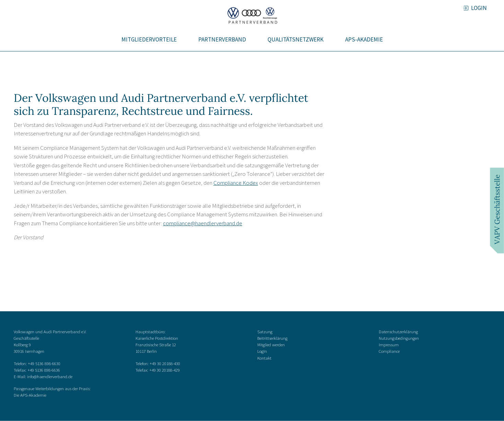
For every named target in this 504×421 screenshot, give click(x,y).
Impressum (389, 345)
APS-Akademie (364, 39)
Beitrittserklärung (272, 338)
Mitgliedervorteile (149, 39)
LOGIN (478, 8)
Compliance (389, 351)
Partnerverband (222, 39)
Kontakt (264, 358)
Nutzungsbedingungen (399, 338)
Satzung (265, 331)
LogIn (262, 351)
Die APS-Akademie (30, 395)
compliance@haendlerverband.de (203, 223)
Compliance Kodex (236, 183)
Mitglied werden (271, 345)
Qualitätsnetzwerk (296, 39)
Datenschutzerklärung (398, 331)
